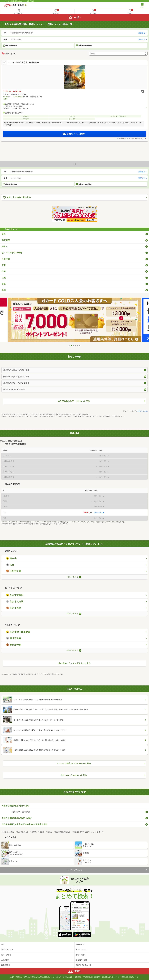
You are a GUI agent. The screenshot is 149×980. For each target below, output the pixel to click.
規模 (4, 290)
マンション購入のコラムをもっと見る (74, 763)
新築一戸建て (6, 955)
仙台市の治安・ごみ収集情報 (16, 383)
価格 (4, 234)
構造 (4, 284)
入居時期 (6, 259)
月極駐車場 (80, 944)
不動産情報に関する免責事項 (92, 977)
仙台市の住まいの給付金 (14, 389)
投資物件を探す (82, 960)
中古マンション (82, 950)
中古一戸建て (81, 955)
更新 (4, 265)
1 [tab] (69, 345)
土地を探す (5, 960)
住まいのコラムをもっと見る (74, 775)
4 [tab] (76, 345)
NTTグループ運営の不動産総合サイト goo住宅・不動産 (19, 1)
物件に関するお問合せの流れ (64, 977)
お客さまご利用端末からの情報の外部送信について (39, 977)
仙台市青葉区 (15, 595)
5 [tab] (78, 345)
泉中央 (11, 558)
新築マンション (7, 950)
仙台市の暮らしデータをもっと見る (74, 401)
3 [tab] (73, 345)
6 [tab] (80, 345)
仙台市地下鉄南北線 (18, 632)
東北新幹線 (14, 638)
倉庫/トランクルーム (84, 965)
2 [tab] (71, 345)
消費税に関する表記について (129, 977)
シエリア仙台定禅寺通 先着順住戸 (24, 63)
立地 (4, 278)
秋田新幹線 (14, 645)
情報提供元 (78, 977)
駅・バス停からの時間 (12, 253)
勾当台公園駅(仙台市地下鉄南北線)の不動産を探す (25, 824)
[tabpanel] (75, 320)
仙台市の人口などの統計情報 (16, 370)
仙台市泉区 (14, 608)
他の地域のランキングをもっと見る (74, 663)
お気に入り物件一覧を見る (17, 197)
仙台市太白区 (15, 602)
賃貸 (3, 944)
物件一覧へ (98, 512)
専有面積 (6, 240)
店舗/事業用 (6, 965)
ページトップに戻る (74, 870)
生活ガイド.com (142, 411)
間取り (5, 247)
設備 (4, 271)
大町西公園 (14, 571)
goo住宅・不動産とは (16, 977)
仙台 (10, 565)
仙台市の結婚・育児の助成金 (16, 377)
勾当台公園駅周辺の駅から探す (16, 806)
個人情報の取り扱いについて (111, 977)
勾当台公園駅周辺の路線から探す (17, 818)
